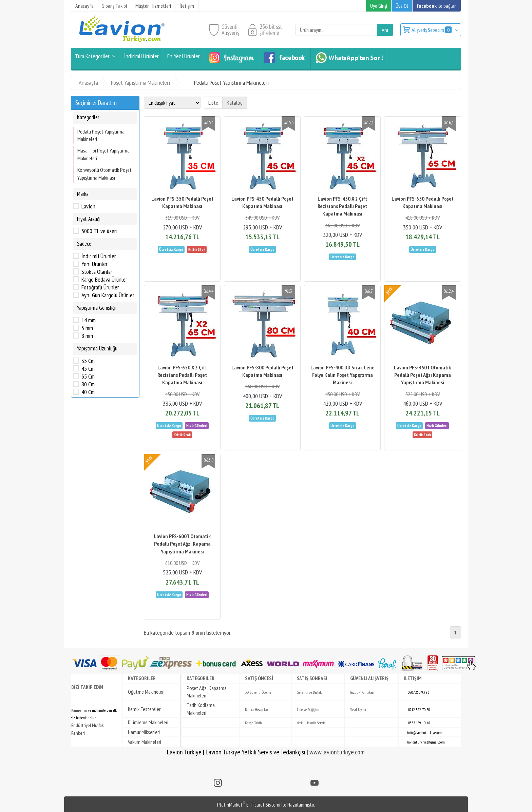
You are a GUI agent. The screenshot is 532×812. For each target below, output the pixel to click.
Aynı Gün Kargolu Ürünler (108, 295)
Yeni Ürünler (94, 264)
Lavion (88, 206)
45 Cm (88, 369)
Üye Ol (402, 6)
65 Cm (88, 377)
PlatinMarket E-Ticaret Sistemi (249, 805)
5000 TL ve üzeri (99, 231)
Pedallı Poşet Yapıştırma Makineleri (101, 135)
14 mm (89, 320)
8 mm (87, 336)
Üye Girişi (379, 6)
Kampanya (79, 710)
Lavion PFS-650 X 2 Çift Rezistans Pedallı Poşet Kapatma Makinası (182, 375)
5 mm (87, 328)
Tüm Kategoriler (92, 56)
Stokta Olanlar (97, 272)
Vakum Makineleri (145, 742)
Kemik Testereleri (145, 709)
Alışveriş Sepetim (432, 30)
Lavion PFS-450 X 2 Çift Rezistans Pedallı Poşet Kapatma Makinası (342, 206)
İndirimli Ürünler (99, 256)
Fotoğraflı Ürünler (100, 287)
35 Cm (88, 361)
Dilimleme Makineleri (148, 722)
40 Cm (88, 392)
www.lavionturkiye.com (337, 752)
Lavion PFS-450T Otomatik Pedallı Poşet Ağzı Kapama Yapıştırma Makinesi (422, 375)
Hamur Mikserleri (144, 732)
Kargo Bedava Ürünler (104, 280)
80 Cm (88, 384)
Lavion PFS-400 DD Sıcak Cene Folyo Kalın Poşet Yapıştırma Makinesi (343, 375)
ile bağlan (437, 6)
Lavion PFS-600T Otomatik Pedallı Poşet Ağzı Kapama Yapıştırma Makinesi (182, 544)
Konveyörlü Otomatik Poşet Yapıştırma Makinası (104, 174)
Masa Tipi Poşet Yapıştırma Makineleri (103, 154)
